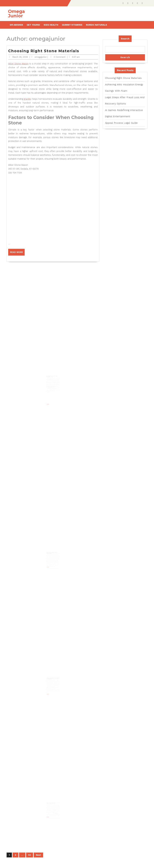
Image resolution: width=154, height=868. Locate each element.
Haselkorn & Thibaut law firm (50, 555)
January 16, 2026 (49, 679)
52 (30, 855)
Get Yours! (33, 25)
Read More (17, 253)
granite (27, 99)
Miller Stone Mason (18, 64)
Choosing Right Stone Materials (44, 51)
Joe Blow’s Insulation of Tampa (50, 379)
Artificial (55, 684)
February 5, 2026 (49, 378)
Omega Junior (16, 14)
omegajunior (41, 57)
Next (38, 855)
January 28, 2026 (49, 553)
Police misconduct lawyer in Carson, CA (50, 804)
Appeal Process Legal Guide (51, 802)
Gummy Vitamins (72, 25)
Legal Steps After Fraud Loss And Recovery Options (52, 552)
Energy (50, 384)
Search (125, 39)
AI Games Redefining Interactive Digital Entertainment (53, 678)
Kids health (51, 25)
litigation (56, 557)
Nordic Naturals (96, 25)
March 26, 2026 (20, 57)
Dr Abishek (16, 25)
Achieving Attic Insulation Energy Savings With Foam (52, 377)
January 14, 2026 (49, 803)
